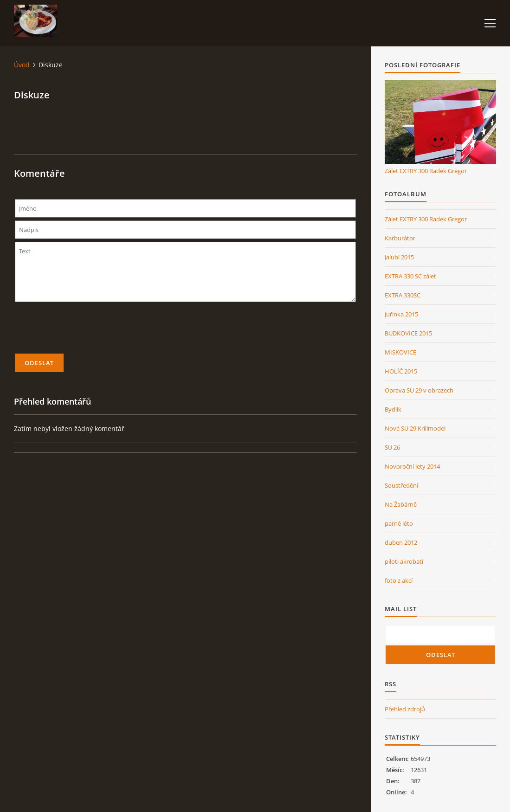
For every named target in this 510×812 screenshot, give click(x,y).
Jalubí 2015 (399, 257)
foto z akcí (399, 580)
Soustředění (401, 485)
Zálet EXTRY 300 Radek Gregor (426, 171)
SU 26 (392, 447)
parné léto (399, 523)
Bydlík (393, 409)
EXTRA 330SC (403, 295)
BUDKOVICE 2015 (408, 333)
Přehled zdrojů (405, 709)
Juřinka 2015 (401, 314)
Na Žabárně (401, 504)
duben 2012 (401, 542)
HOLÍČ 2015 (401, 371)
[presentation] (186, 332)
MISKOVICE (400, 352)
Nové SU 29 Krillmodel (415, 428)
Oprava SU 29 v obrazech (419, 390)
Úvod (22, 65)
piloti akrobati (404, 561)
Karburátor (400, 238)
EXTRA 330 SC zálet (410, 276)
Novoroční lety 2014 (412, 466)
